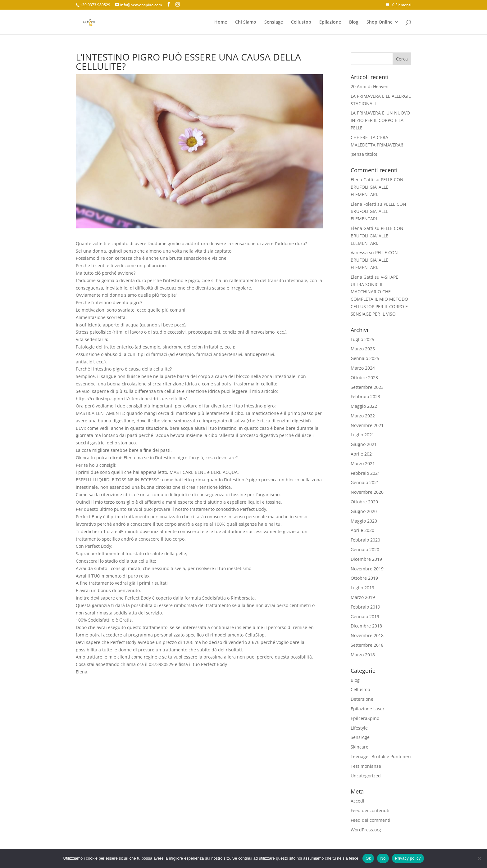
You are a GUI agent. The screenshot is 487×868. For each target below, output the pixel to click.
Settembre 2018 (367, 645)
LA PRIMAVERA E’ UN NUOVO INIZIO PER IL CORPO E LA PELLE (380, 120)
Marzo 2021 (363, 463)
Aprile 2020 (362, 530)
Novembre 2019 (367, 569)
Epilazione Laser (368, 709)
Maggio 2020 (364, 521)
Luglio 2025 (362, 339)
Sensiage (274, 22)
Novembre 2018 (367, 635)
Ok (368, 858)
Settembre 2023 (367, 387)
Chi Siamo (246, 22)
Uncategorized (366, 776)
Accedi (357, 801)
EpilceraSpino (365, 718)
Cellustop (301, 22)
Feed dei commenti (371, 820)
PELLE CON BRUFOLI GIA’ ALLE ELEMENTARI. (377, 187)
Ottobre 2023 (364, 378)
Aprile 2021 (362, 454)
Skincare (360, 747)
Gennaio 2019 (365, 616)
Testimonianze (366, 766)
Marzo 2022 (363, 416)
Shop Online (380, 22)
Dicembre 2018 (366, 626)
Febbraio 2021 (365, 473)
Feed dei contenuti (370, 810)
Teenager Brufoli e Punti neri (381, 756)
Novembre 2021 (367, 425)
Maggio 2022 (364, 406)
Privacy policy (408, 858)
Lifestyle (359, 728)
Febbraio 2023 (365, 396)
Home (221, 22)
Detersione (362, 699)
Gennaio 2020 (365, 549)
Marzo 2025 (363, 349)
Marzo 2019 (363, 597)
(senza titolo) (364, 154)
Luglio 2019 (362, 588)
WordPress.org (366, 830)
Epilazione (330, 22)
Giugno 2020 (364, 511)
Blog (354, 22)
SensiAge (360, 737)
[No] (479, 858)
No (383, 858)
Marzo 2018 (363, 655)
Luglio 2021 (362, 435)
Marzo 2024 (363, 368)
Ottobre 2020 (364, 502)
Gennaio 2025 (365, 358)
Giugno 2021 (364, 444)
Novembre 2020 (367, 492)
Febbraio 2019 (365, 607)
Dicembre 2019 (366, 559)
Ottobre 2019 (364, 578)
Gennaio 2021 (365, 482)
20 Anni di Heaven (370, 86)
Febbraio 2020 (365, 540)
